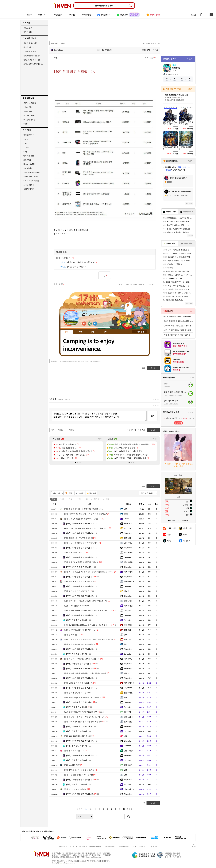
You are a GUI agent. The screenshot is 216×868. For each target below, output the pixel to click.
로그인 (193, 15)
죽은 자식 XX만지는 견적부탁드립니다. (82, 659)
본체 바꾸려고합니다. (75, 553)
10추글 (81, 493)
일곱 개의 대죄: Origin (32, 172)
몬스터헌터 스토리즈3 (32, 176)
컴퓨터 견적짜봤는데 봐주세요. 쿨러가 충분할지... (86, 528)
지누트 (127, 591)
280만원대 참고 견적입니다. (80, 533)
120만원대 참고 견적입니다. (80, 596)
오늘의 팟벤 (28, 111)
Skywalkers (57, 50)
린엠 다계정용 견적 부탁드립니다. (80, 644)
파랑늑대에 (128, 572)
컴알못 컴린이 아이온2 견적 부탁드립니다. (83, 509)
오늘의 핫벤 (28, 107)
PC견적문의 (65, 258)
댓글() (153, 58)
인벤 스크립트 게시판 (32, 60)
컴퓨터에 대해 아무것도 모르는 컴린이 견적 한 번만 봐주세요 (91, 610)
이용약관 (82, 847)
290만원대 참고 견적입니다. (80, 755)
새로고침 (156, 399)
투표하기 (178, 423)
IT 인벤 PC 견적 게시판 (151, 43)
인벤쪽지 (84, 324)
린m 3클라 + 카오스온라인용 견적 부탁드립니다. (86, 601)
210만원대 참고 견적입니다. (80, 548)
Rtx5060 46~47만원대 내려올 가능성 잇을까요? (85, 514)
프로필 (80, 332)
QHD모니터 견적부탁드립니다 (78, 538)
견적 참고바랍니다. (78, 267)
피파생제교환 (129, 581)
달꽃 (126, 697)
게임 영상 (27, 160)
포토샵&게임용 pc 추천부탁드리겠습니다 (83, 519)
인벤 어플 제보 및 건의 (32, 56)
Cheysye (127, 610)
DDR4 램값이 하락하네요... (77, 606)
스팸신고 (143, 284)
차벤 (25, 143)
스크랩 (126, 284)
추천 (79, 499)
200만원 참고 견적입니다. (79, 702)
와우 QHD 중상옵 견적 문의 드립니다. (81, 562)
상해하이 (127, 712)
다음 (129, 809)
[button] (76, 463)
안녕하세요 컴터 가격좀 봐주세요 (79, 630)
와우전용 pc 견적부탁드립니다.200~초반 (82, 697)
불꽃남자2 (128, 601)
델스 (126, 770)
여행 (25, 152)
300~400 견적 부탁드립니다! (78, 736)
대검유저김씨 (129, 683)
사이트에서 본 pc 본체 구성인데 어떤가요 (83, 722)
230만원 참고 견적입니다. (79, 726)
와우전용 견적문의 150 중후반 (78, 775)
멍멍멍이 (127, 538)
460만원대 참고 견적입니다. (80, 577)
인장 (67, 332)
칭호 (105, 332)
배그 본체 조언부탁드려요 (77, 591)
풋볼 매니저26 (29, 189)
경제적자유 (128, 543)
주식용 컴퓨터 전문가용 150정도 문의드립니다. (85, 673)
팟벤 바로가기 (29, 135)
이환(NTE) (176, 68)
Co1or (126, 519)
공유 (121, 284)
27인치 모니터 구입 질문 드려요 (79, 770)
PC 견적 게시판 (29, 120)
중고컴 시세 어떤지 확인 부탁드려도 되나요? (84, 717)
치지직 (26, 139)
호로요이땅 (128, 553)
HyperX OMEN (29, 164)
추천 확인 (151, 284)
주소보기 (54, 43)
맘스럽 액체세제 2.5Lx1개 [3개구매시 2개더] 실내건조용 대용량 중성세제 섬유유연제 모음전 (179, 316)
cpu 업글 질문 (72, 765)
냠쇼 (126, 509)
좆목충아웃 (128, 625)
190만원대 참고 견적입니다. (80, 780)
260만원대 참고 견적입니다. (80, 524)
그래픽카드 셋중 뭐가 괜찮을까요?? (80, 712)
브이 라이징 (28, 168)
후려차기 (127, 528)
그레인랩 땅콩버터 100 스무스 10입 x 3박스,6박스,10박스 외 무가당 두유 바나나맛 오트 (179, 321)
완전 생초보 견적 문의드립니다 (79, 581)
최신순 (68, 399)
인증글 (70, 493)
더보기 (95, 324)
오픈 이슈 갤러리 (30, 103)
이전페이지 (131, 430)
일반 (62, 499)
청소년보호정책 (110, 847)
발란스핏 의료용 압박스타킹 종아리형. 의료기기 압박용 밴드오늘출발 (179, 330)
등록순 (61, 399)
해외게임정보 (29, 156)
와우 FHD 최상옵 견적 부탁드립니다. (81, 543)
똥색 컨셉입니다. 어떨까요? (77, 693)
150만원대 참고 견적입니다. (80, 678)
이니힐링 (90, 324)
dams (126, 514)
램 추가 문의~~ (72, 635)
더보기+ (101, 439)
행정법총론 (128, 765)
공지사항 (154, 847)
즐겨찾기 (93, 493)
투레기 (127, 644)
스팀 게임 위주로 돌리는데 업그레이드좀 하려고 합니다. (89, 639)
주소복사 (54, 361)
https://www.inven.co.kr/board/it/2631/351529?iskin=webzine (81, 361)
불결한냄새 (128, 717)
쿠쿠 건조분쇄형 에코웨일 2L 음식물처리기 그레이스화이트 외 (179, 335)
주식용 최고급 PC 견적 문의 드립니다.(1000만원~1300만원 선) (91, 572)
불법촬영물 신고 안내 (126, 847)
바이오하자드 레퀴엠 (31, 181)
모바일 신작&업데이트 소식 (34, 64)
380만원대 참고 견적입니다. (80, 741)
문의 (71, 499)
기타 (108, 499)
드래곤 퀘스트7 (29, 185)
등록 (153, 416)
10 (124, 809)
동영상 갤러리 (29, 47)
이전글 (72, 430)
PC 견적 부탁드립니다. (75, 789)
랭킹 (92, 332)
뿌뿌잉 (127, 673)
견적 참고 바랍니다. (77, 620)
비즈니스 (71, 847)
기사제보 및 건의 (30, 51)
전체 (54, 499)
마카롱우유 (128, 659)
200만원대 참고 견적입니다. (80, 557)
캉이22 (127, 635)
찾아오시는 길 (142, 847)
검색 (129, 817)
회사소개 (62, 847)
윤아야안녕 (128, 722)
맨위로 (142, 430)
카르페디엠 (128, 606)
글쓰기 (153, 486)
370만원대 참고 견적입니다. (80, 794)
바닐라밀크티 (129, 789)
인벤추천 (98, 499)
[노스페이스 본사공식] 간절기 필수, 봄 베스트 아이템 (179, 326)
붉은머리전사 (129, 693)
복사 (63, 43)
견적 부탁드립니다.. (74, 751)
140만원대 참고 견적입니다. (80, 586)
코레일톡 (127, 639)
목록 (147, 58)
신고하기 (134, 284)
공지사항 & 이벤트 (30, 43)
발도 (126, 736)
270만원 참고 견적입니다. (79, 567)
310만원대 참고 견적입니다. (80, 615)
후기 (87, 499)
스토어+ (190, 89)
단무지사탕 (128, 751)
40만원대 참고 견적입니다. (80, 664)
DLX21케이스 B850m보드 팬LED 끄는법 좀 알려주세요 (88, 625)
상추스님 (127, 630)
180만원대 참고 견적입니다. (80, 649)
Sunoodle (127, 620)
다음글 (61, 430)
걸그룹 (26, 147)
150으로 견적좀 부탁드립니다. (78, 683)
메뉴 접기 (139, 332)
